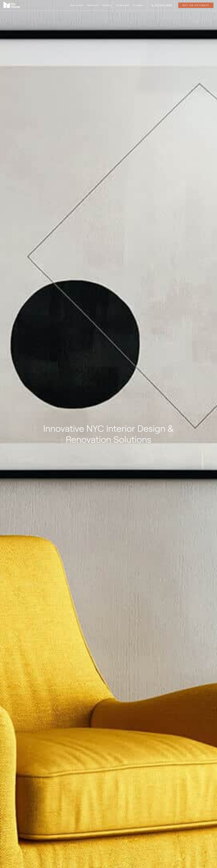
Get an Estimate (196, 5)
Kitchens (107, 5)
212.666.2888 (162, 5)
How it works (77, 5)
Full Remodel (122, 5)
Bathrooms (93, 5)
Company (138, 5)
